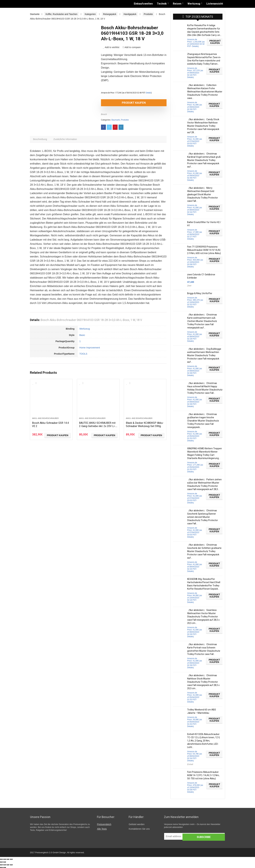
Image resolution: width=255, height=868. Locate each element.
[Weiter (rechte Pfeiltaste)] (5, 862)
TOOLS (83, 355)
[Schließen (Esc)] (1, 859)
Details (149, 93)
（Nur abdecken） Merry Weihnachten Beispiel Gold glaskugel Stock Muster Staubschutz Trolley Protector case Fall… (203, 194)
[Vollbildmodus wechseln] (8, 859)
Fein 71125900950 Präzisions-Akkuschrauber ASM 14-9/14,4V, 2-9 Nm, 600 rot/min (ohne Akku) (204, 250)
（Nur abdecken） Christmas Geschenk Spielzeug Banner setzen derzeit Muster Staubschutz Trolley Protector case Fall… (203, 517)
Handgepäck (130, 14)
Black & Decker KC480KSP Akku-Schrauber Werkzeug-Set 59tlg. (144, 427)
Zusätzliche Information (67, 140)
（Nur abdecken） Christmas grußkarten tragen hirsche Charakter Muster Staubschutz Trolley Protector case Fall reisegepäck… (203, 421)
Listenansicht (215, 4)
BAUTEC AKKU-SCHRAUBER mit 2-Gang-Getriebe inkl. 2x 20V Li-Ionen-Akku (97, 427)
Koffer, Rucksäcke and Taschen (61, 14)
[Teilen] (5, 859)
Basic (82, 336)
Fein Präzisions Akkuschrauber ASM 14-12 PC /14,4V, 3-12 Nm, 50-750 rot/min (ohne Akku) (203, 775)
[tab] (41, 140)
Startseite (35, 14)
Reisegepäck (110, 14)
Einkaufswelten (143, 4)
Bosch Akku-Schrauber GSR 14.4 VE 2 (50, 425)
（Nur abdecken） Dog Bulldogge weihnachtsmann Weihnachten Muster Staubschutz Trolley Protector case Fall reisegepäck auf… (204, 355)
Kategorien (90, 14)
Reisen (177, 4)
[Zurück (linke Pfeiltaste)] (1, 862)
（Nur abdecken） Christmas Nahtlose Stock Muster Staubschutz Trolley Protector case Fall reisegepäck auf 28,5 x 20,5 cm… (203, 682)
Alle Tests (102, 829)
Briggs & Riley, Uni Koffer (200, 293)
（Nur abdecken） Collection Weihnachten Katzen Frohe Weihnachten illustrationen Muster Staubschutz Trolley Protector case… (205, 92)
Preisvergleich (104, 824)
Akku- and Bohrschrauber (45, 419)
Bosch (104, 114)
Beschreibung (41, 140)
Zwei (189, 286)
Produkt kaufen (120, 103)
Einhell (190, 764)
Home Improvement (90, 349)
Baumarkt (116, 120)
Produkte (148, 14)
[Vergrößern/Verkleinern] (11, 859)
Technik (162, 4)
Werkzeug (194, 4)
